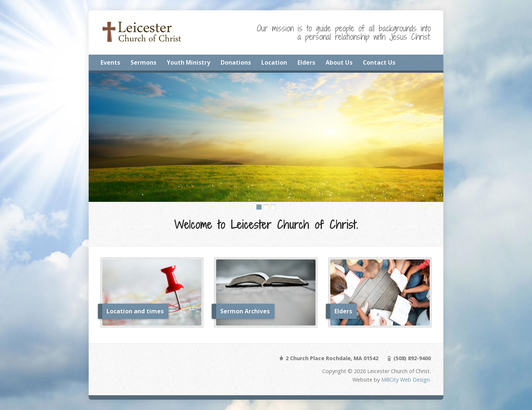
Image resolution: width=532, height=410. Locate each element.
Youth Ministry (188, 62)
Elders (306, 62)
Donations (236, 62)
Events (110, 62)
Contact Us (379, 62)
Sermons (143, 62)
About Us (339, 62)
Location (274, 62)
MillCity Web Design (405, 380)
